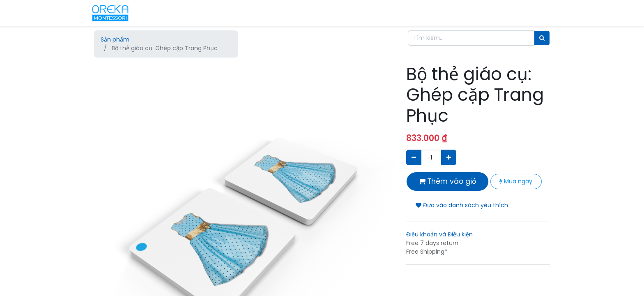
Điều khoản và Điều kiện (439, 234)
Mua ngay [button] (516, 181)
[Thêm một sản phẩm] (449, 157)
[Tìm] (542, 38)
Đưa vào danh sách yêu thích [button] (462, 205)
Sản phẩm (115, 39)
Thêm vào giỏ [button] (447, 181)
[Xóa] (414, 157)
